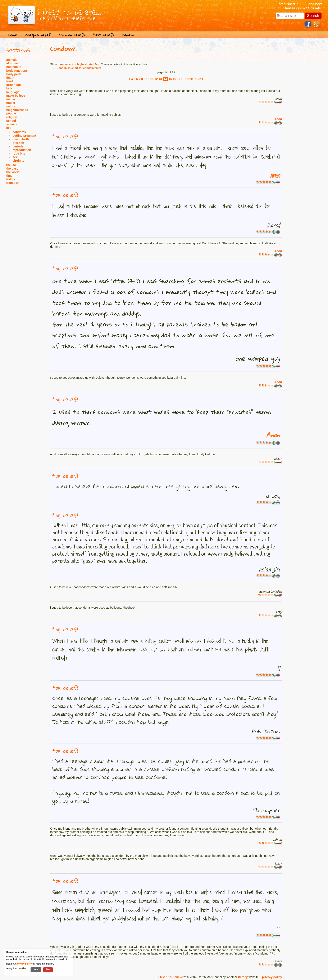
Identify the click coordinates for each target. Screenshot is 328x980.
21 (195, 79)
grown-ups (14, 85)
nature (11, 106)
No (48, 969)
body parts (14, 74)
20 (191, 79)
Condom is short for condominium (79, 68)
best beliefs (104, 35)
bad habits (14, 67)
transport (13, 183)
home (13, 35)
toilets (11, 179)
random (128, 35)
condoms (19, 132)
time (9, 176)
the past (12, 169)
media (11, 99)
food (10, 81)
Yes (36, 969)
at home (12, 63)
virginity (18, 161)
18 (183, 79)
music (11, 103)
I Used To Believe (171, 977)
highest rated (86, 64)
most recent (65, 64)
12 (156, 79)
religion (12, 117)
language (13, 92)
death (10, 78)
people (11, 113)
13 (160, 79)
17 (179, 79)
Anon (278, 119)
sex (9, 128)
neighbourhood (17, 110)
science (12, 124)
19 (187, 79)
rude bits (19, 154)
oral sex (18, 143)
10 (148, 79)
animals (12, 60)
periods (18, 146)
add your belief (38, 35)
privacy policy (272, 977)
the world (13, 172)
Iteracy (243, 977)
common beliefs (72, 35)
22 (199, 79)
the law (11, 165)
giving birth (21, 139)
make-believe (16, 96)
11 (152, 79)
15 (170, 79)
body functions (17, 71)
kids (9, 88)
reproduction (22, 150)
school (11, 121)
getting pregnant (24, 136)
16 (174, 79)
